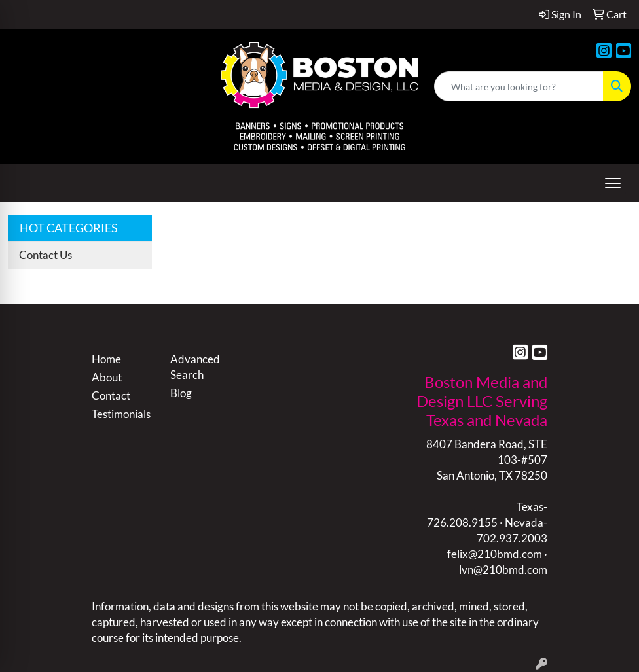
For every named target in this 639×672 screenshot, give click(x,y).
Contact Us (46, 255)
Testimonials (121, 414)
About (107, 377)
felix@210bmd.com (495, 554)
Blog (181, 393)
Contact (111, 396)
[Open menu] (613, 183)
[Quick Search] (519, 86)
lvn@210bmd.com (503, 570)
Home (106, 359)
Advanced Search (195, 367)
